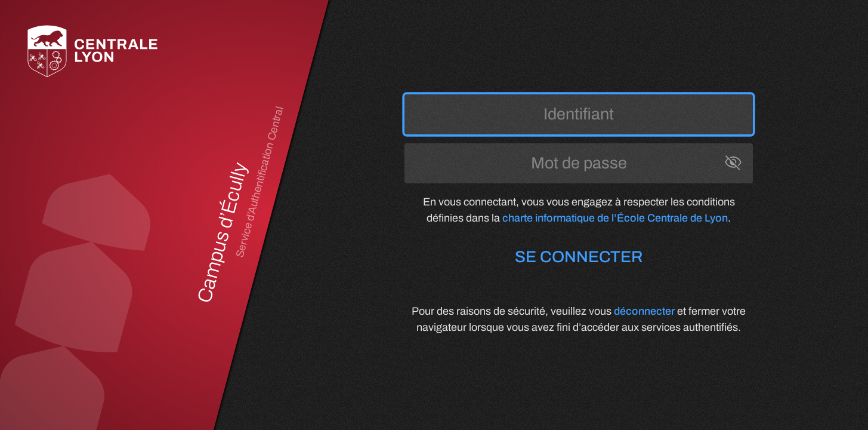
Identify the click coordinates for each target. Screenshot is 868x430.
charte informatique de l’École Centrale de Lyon (615, 218)
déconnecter (644, 311)
